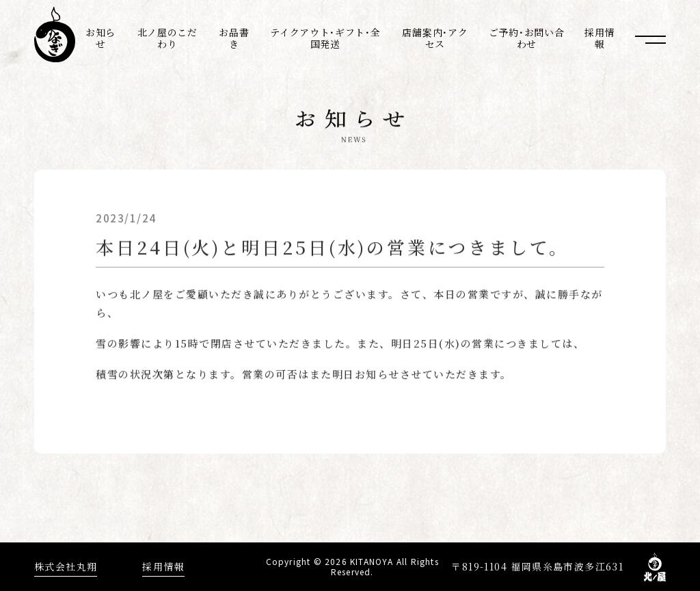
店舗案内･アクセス (435, 38)
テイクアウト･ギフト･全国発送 (325, 38)
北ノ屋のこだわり (167, 38)
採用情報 (600, 38)
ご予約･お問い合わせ (527, 38)
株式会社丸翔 (66, 567)
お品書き (234, 38)
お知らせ (100, 38)
